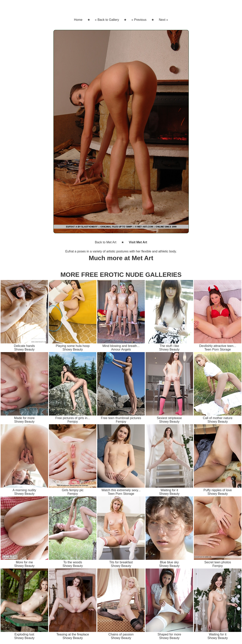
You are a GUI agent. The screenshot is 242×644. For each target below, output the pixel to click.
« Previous (139, 20)
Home (78, 20)
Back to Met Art (106, 242)
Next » (163, 20)
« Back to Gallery (107, 20)
